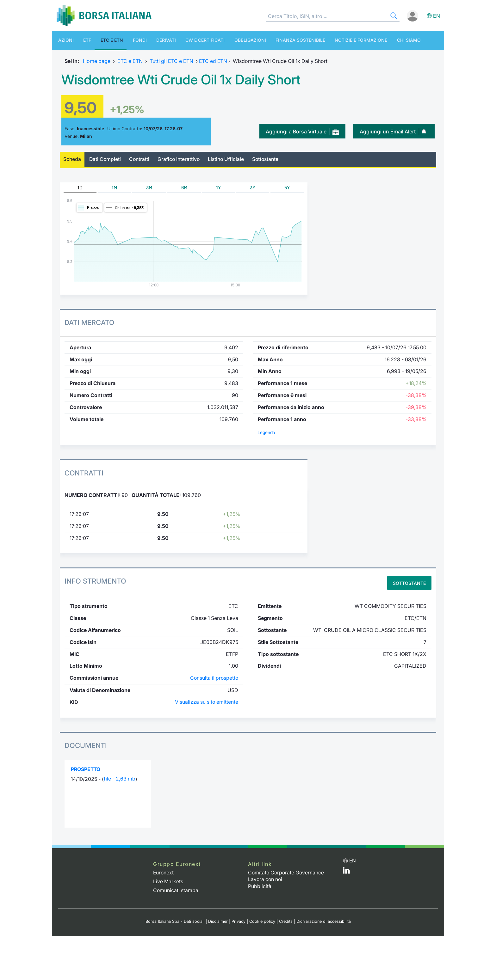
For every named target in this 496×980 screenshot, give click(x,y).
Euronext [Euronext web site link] (164, 872)
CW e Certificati (186, 40)
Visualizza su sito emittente (206, 701)
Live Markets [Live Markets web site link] (168, 880)
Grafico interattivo (181, 159)
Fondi (127, 40)
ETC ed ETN (213, 61)
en (437, 16)
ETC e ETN (102, 40)
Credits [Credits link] (285, 920)
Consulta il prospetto (214, 677)
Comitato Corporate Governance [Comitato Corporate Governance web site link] (287, 872)
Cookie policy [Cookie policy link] (262, 920)
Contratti (141, 159)
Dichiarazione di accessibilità (324, 920)
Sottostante (270, 159)
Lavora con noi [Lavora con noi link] (266, 879)
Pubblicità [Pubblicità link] (260, 885)
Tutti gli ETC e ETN (171, 61)
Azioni (63, 40)
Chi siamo (376, 40)
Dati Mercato (90, 322)
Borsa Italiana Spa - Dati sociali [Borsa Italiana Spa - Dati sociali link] (174, 920)
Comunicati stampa (176, 889)
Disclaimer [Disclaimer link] (218, 920)
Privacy (238, 920)
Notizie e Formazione (332, 40)
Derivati (150, 40)
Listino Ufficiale (229, 159)
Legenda (267, 432)
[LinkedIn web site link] (346, 871)
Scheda (72, 159)
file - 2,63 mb (120, 778)
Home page (97, 61)
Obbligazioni (227, 40)
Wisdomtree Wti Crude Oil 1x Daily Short (188, 79)
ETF (81, 40)
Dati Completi (106, 159)
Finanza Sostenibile (274, 40)
